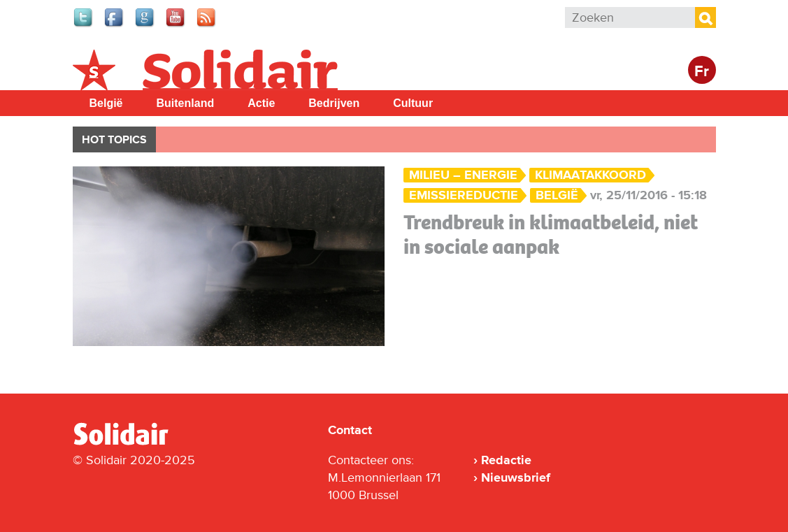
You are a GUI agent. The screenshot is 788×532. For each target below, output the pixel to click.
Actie (261, 103)
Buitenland (186, 103)
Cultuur (413, 103)
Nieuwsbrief (516, 477)
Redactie (506, 460)
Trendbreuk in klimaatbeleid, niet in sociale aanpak (551, 235)
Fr (702, 72)
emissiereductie (464, 195)
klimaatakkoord (590, 175)
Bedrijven (334, 103)
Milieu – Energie (463, 175)
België (106, 103)
